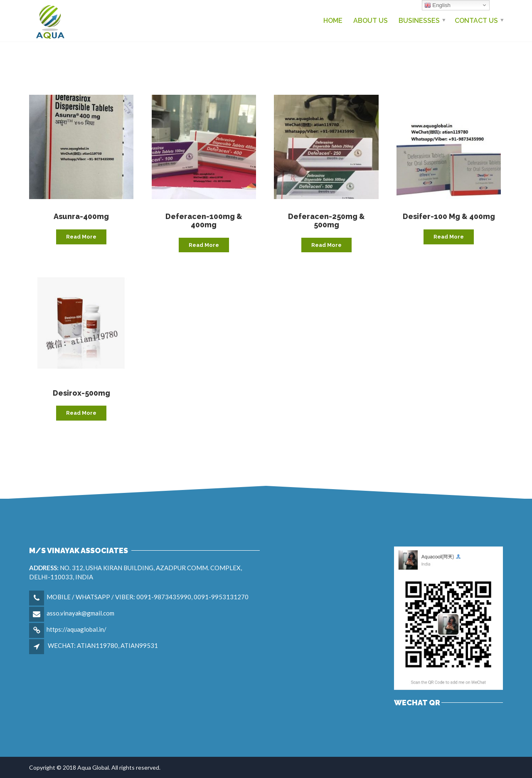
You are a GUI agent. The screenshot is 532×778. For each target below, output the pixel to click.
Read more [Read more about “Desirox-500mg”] (81, 413)
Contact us (476, 21)
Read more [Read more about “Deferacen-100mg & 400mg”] (204, 245)
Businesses (419, 21)
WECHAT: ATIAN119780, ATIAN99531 (103, 645)
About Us (371, 21)
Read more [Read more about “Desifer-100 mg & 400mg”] (449, 237)
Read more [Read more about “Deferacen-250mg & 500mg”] (326, 245)
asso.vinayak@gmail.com (80, 613)
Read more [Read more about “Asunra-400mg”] (81, 237)
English (437, 5)
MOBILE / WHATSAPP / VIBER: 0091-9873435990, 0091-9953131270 (148, 597)
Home (333, 21)
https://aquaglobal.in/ (76, 629)
